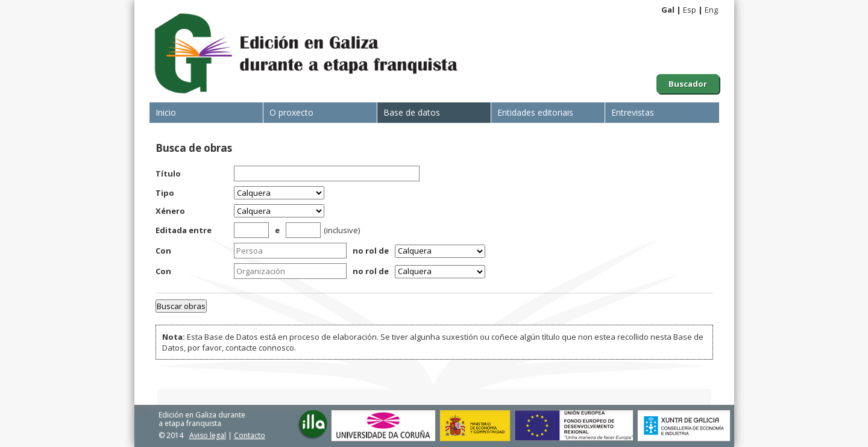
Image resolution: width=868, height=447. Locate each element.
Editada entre (184, 230)
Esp (690, 10)
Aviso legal (208, 435)
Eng (711, 10)
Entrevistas (633, 112)
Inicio (166, 112)
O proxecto (291, 112)
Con (163, 251)
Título (168, 173)
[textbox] (290, 251)
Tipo (165, 193)
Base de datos (412, 112)
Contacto (250, 435)
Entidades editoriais (535, 112)
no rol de (371, 251)
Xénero (170, 211)
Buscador (688, 84)
